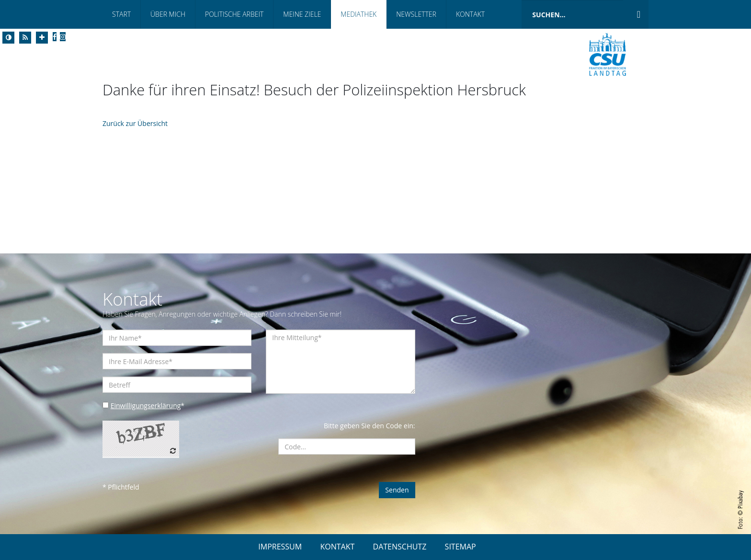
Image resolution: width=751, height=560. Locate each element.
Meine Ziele (302, 14)
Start (121, 14)
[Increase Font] (42, 38)
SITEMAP (461, 547)
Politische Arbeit (234, 14)
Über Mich (168, 14)
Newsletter (416, 14)
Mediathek (358, 14)
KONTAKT (337, 547)
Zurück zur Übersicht (135, 123)
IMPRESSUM (280, 547)
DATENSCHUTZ (400, 547)
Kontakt (470, 14)
